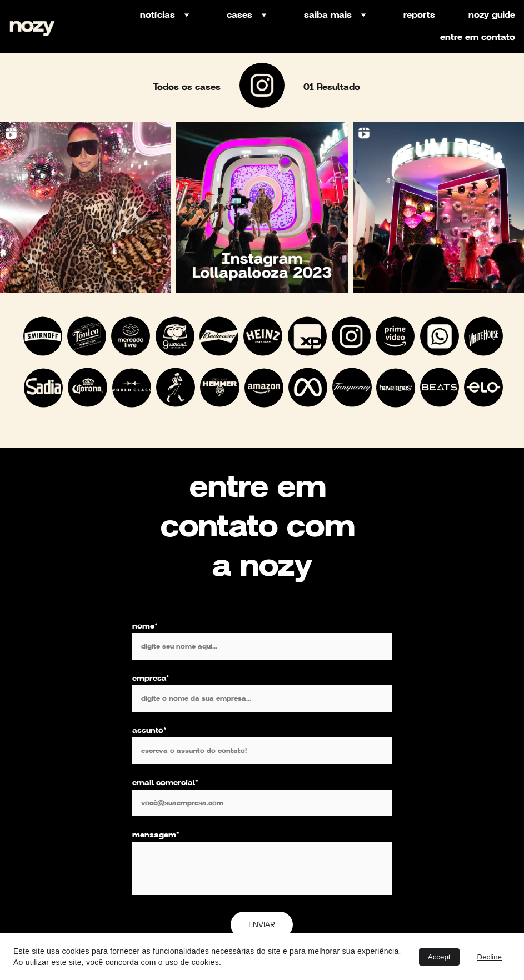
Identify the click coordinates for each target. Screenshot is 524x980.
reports (419, 15)
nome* (145, 659)
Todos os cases (187, 87)
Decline (490, 957)
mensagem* (156, 867)
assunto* (149, 763)
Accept (439, 957)
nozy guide (492, 15)
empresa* (151, 711)
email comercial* (165, 815)
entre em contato (478, 37)
